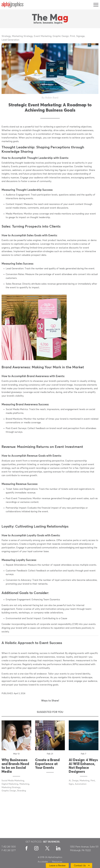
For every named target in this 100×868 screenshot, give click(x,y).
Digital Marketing (10, 784)
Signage (80, 36)
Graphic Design (61, 36)
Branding (22, 791)
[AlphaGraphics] (13, 5)
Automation (81, 784)
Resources (57, 862)
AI (70, 781)
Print (72, 36)
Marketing (24, 784)
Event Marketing (43, 36)
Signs (71, 784)
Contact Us (80, 866)
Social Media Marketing (13, 781)
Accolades (43, 862)
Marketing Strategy (22, 36)
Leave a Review (57, 866)
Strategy (6, 36)
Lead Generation (10, 40)
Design (75, 781)
